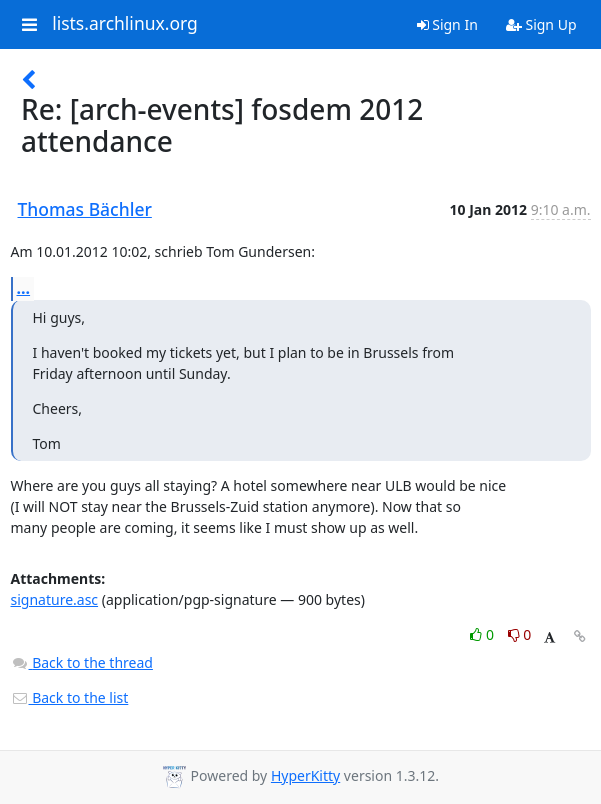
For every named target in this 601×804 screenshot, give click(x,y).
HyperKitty (305, 775)
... (24, 288)
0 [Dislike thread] (520, 634)
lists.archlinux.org (125, 24)
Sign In (447, 24)
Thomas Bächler (85, 209)
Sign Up (541, 24)
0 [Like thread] (483, 634)
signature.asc (55, 599)
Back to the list (70, 697)
